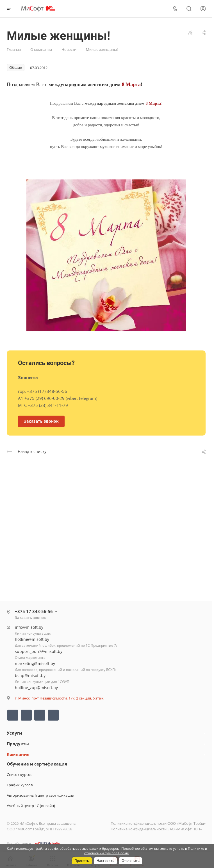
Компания (18, 754)
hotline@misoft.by (32, 639)
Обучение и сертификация (37, 764)
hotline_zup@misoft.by (36, 688)
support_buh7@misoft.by (39, 651)
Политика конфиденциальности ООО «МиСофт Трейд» (158, 823)
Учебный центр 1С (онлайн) (31, 806)
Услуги (14, 733)
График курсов (20, 785)
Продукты (18, 744)
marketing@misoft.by (35, 663)
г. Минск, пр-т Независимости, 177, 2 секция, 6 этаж (59, 698)
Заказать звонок (30, 618)
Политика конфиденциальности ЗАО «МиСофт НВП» (156, 829)
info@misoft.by (29, 627)
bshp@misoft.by (30, 676)
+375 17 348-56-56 (34, 611)
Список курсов (20, 774)
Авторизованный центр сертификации (40, 795)
